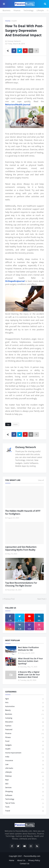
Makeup (24, 776)
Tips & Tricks (24, 803)
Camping (24, 718)
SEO (24, 784)
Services (24, 788)
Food (24, 741)
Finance (17, 10)
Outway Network (26, 447)
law (24, 765)
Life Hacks (24, 768)
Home (8, 21)
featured (24, 730)
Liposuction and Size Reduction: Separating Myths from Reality (21, 548)
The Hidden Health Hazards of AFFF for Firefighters (23, 512)
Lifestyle (40, 10)
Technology (28, 10)
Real (24, 780)
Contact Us (25, 863)
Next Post (41, 599)
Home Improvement (24, 753)
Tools (24, 807)
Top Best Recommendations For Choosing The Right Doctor (21, 584)
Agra (24, 699)
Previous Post (9, 599)
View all (41, 480)
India (24, 757)
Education (24, 722)
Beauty (24, 710)
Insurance (24, 761)
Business (7, 10)
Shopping (24, 792)
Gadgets (24, 745)
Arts (24, 703)
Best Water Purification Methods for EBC (28, 649)
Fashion (24, 726)
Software (24, 795)
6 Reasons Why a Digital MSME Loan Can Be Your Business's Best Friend (29, 674)
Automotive (24, 707)
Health (14, 21)
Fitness (24, 737)
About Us (21, 860)
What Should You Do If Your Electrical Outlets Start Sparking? (30, 661)
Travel (24, 811)
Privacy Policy (34, 860)
